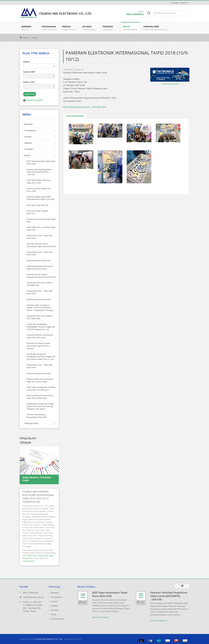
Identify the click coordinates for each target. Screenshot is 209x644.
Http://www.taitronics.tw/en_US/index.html (85, 107)
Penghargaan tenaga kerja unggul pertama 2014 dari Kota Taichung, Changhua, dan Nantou (40, 406)
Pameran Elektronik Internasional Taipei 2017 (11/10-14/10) (40, 380)
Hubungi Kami (155, 28)
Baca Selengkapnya (101, 617)
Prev (57, 441)
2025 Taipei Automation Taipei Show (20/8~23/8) (41, 163)
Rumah (26, 38)
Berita (131, 28)
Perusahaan (49, 28)
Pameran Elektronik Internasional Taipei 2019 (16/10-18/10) (40, 268)
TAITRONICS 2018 (170, 84)
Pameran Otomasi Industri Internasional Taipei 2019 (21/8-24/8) (41, 276)
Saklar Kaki (43, 556)
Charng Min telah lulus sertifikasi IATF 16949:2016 (39, 317)
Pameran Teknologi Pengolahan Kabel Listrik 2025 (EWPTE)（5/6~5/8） (39, 172)
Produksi (110, 28)
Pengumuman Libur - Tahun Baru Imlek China (40, 237)
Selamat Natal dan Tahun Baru (39, 261)
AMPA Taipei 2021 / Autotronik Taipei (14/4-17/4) (41, 229)
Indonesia (184, 3)
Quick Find (30, 94)
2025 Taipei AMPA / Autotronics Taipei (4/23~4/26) (39, 182)
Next (52, 441)
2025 (83, 603)
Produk (70, 28)
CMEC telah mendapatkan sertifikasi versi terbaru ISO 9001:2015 (41, 389)
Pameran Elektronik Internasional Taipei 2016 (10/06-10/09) (40, 397)
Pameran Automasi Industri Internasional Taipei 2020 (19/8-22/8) (41, 245)
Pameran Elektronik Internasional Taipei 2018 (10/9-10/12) (40, 336)
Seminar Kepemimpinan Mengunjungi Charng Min (37, 416)
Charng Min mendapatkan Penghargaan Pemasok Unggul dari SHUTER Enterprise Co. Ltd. (41, 327)
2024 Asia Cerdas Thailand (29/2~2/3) (37, 212)
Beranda (29, 28)
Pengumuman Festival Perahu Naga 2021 (41, 221)
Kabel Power (32, 556)
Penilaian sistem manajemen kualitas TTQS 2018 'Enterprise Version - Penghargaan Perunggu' (40, 308)
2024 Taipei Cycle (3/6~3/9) (37, 205)
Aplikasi (90, 28)
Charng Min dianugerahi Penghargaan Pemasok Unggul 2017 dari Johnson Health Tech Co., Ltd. (41, 357)
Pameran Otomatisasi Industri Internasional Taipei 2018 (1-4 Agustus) (38, 346)
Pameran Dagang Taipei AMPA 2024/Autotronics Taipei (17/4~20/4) (41, 198)
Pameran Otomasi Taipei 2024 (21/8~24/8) (39, 190)
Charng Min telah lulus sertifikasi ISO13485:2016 (39, 284)
